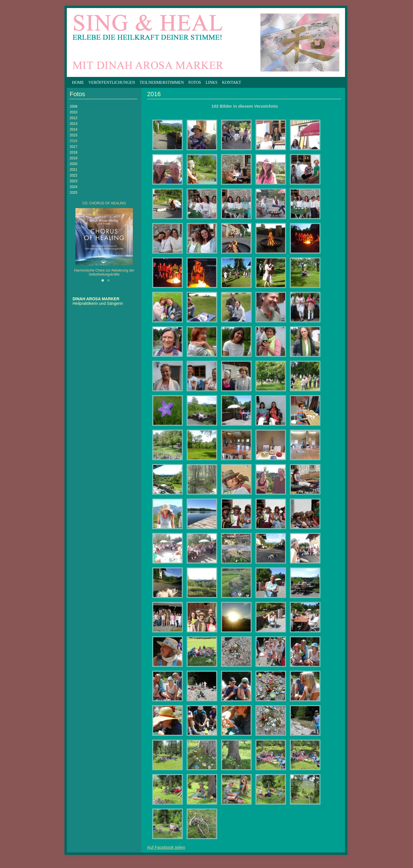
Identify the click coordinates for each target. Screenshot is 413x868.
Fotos (195, 83)
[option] (104, 240)
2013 (74, 124)
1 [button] (103, 281)
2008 (74, 106)
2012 (74, 118)
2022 (74, 175)
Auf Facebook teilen (166, 847)
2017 (74, 147)
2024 (74, 187)
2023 (74, 181)
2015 (74, 135)
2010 (74, 112)
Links (212, 83)
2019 (74, 158)
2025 (74, 193)
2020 (74, 164)
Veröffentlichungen (112, 83)
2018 (74, 152)
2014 (74, 129)
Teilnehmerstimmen (162, 83)
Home (78, 83)
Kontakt (232, 83)
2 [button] (108, 281)
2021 (74, 170)
